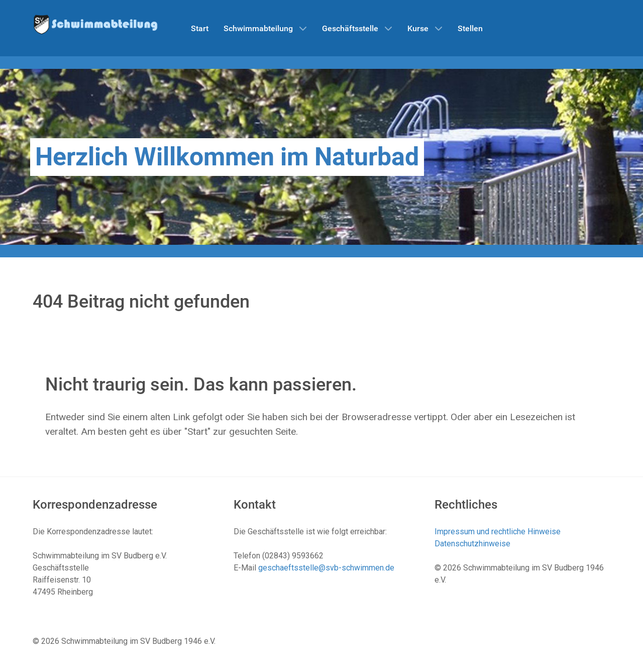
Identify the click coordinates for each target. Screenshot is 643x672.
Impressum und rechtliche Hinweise (498, 532)
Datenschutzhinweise (472, 544)
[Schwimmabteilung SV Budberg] (95, 24)
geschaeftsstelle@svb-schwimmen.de (326, 568)
